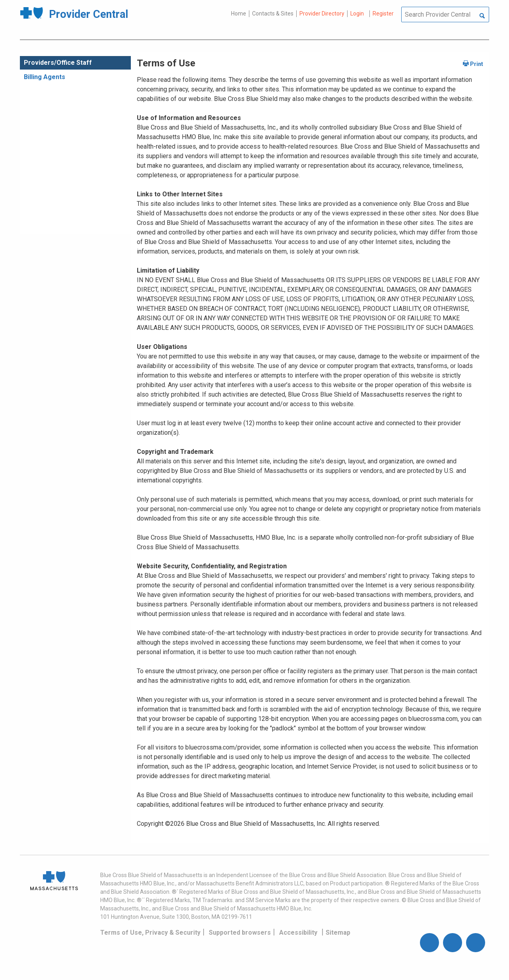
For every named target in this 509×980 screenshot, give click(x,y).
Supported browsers (240, 933)
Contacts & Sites (273, 14)
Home (239, 14)
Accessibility (298, 933)
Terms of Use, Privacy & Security (150, 933)
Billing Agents (45, 77)
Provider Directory (322, 14)
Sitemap (338, 933)
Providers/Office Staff (58, 63)
